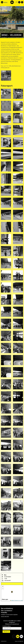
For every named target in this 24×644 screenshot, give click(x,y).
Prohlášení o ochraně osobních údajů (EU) (9, 615)
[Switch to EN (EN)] (17, 2)
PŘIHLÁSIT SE (6, 632)
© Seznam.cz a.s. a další (18, 600)
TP (23, 641)
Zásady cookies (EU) (5, 617)
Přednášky (4, 613)
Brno (5, 575)
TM (20, 641)
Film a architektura (7, 611)
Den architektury (7, 608)
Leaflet (12, 600)
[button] (12, 592)
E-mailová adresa (7, 626)
